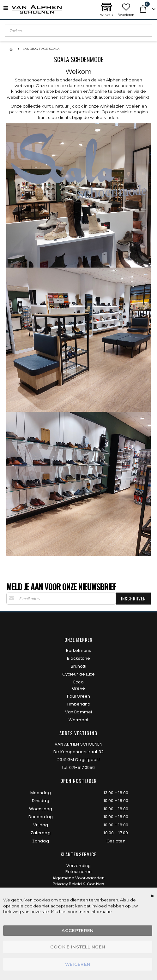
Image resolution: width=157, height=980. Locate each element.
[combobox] (78, 31)
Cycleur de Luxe (78, 674)
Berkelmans (78, 650)
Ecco (78, 682)
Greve (78, 688)
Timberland (79, 704)
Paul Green (78, 696)
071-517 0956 (82, 767)
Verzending (78, 866)
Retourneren (78, 872)
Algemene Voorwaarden (78, 878)
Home (12, 49)
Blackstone (78, 658)
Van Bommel (78, 712)
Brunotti (79, 666)
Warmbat (78, 720)
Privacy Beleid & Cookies (78, 884)
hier (63, 912)
